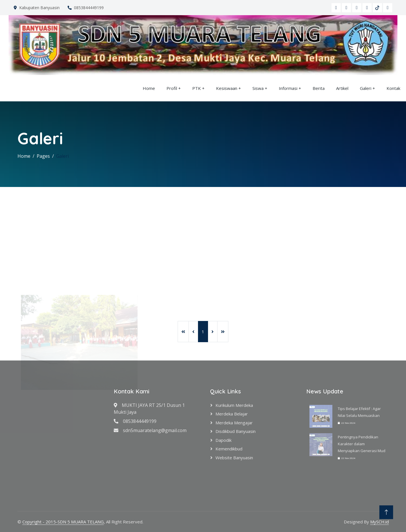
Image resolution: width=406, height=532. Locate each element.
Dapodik (223, 440)
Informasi (288, 88)
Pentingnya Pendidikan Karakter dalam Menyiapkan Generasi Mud (362, 444)
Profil (172, 88)
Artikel (342, 88)
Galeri (366, 88)
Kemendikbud (229, 449)
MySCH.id (379, 522)
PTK (197, 88)
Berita (319, 88)
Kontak (393, 88)
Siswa (258, 88)
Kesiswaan (227, 88)
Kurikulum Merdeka (234, 405)
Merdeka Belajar (232, 414)
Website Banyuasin (234, 458)
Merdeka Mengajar (234, 423)
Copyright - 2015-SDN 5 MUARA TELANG (63, 522)
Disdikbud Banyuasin (236, 431)
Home (149, 88)
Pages (43, 156)
